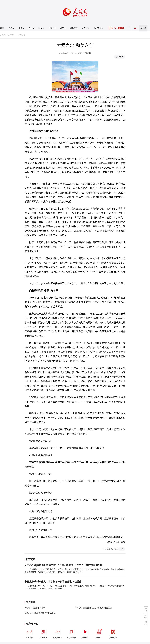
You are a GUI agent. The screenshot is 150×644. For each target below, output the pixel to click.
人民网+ (43, 633)
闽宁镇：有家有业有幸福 (35, 608)
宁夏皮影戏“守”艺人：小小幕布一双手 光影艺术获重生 (53, 582)
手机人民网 (57, 633)
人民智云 (99, 633)
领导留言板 (71, 633)
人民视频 (85, 633)
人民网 (3, 35)
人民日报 (29, 633)
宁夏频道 (11, 35)
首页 (2, 28)
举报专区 (74, 28)
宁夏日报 (87, 53)
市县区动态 (21, 35)
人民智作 (113, 633)
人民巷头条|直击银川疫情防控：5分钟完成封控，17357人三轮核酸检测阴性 (64, 565)
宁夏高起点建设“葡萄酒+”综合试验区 (40, 613)
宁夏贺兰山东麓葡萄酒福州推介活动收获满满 (94, 608)
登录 (144, 28)
